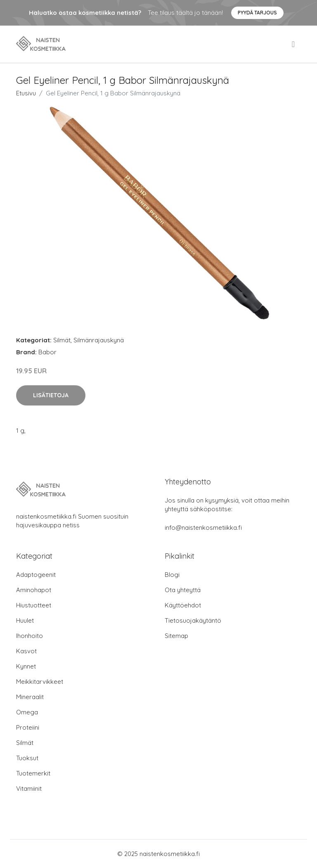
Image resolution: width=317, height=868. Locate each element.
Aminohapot (34, 590)
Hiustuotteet (34, 605)
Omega (27, 712)
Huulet (25, 620)
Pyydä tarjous (257, 13)
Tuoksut (27, 758)
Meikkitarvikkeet (40, 682)
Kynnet (26, 666)
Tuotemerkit (33, 773)
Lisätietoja (51, 395)
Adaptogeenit (36, 575)
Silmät (62, 340)
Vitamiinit (29, 789)
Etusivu (26, 93)
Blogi (172, 575)
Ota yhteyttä (183, 590)
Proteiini (28, 727)
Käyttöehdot (183, 605)
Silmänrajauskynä (99, 340)
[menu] (294, 44)
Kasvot (26, 651)
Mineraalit (30, 697)
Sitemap (176, 636)
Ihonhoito (30, 636)
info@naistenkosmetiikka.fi (203, 528)
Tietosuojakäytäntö (193, 620)
